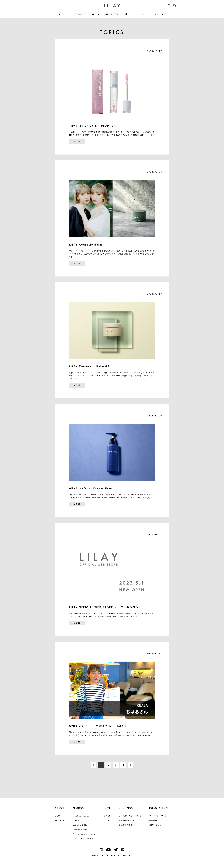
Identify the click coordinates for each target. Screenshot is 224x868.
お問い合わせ (155, 825)
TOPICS (107, 816)
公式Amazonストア (128, 820)
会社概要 (153, 820)
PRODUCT (79, 14)
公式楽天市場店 (126, 825)
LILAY (58, 816)
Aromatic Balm (80, 829)
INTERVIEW (112, 14)
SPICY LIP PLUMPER (83, 839)
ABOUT (63, 14)
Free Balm (78, 820)
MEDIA (106, 820)
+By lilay (59, 820)
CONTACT (161, 14)
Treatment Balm (81, 816)
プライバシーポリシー (159, 816)
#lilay (128, 14)
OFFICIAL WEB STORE (130, 816)
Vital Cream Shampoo (84, 834)
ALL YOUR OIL (80, 825)
